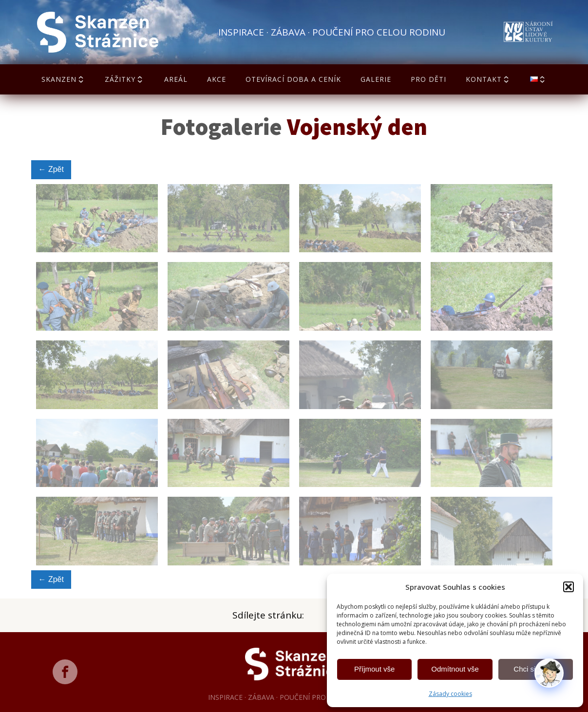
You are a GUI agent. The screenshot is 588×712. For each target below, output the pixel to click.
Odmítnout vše (455, 669)
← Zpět (51, 169)
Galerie (376, 79)
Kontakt (488, 79)
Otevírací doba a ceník (293, 79)
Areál (176, 79)
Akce (217, 79)
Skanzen (63, 79)
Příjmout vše (374, 669)
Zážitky (124, 79)
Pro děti (428, 79)
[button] (569, 587)
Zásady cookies (450, 694)
